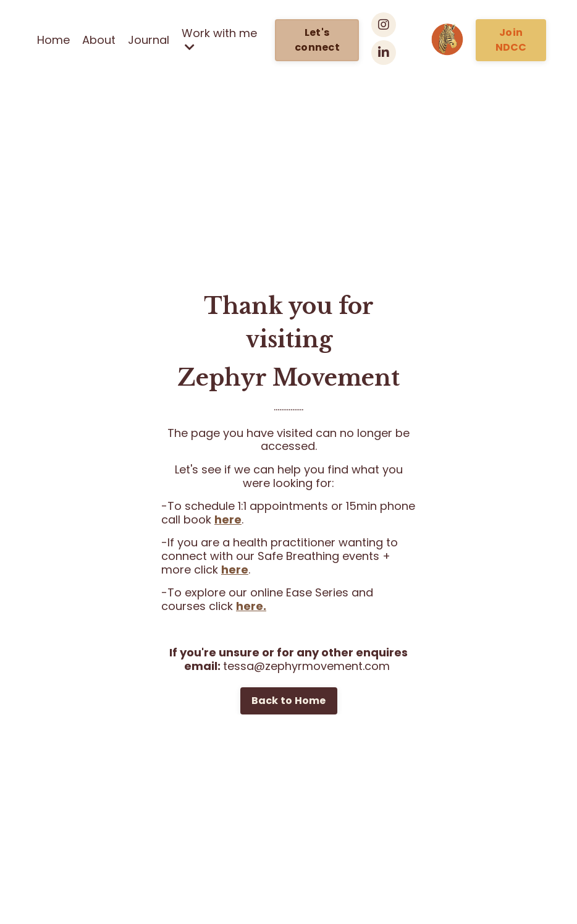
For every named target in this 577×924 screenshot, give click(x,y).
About (99, 40)
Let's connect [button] (317, 40)
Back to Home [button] (289, 701)
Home (53, 40)
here (228, 519)
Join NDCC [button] (511, 40)
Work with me (219, 40)
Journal (149, 40)
